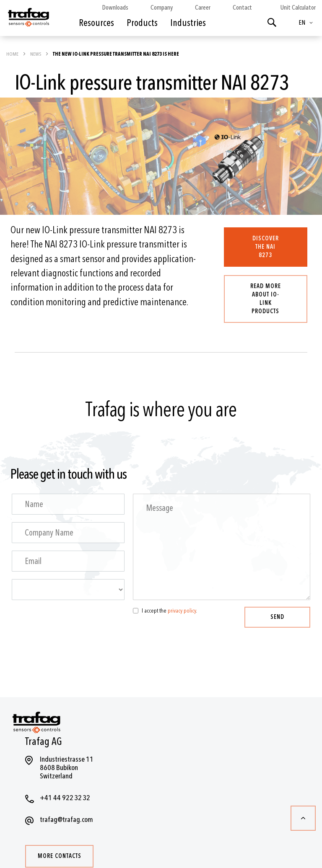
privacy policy (182, 611)
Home (13, 54)
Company (162, 8)
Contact (242, 8)
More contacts (60, 856)
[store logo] (28, 20)
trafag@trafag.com (66, 820)
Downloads (115, 8)
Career (203, 8)
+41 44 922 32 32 (65, 798)
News (36, 54)
